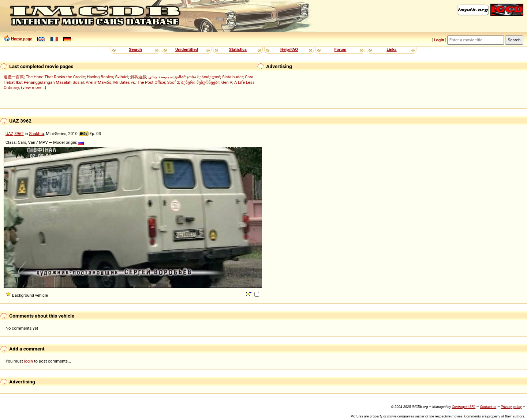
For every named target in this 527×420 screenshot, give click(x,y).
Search (135, 49)
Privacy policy (511, 407)
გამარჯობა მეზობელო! (197, 77)
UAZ (9, 134)
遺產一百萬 (14, 77)
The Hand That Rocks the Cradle (55, 77)
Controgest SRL (464, 407)
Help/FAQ (289, 49)
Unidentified (187, 49)
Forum (341, 49)
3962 (19, 134)
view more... (33, 87)
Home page (22, 39)
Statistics (238, 49)
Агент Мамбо (98, 82)
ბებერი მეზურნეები (200, 82)
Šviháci (122, 77)
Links (391, 49)
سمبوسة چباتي (160, 77)
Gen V (227, 82)
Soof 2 (173, 82)
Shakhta (36, 134)
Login (439, 40)
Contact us (488, 407)
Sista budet (233, 77)
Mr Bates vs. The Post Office (139, 82)
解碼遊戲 (138, 77)
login (29, 361)
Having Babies (100, 77)
